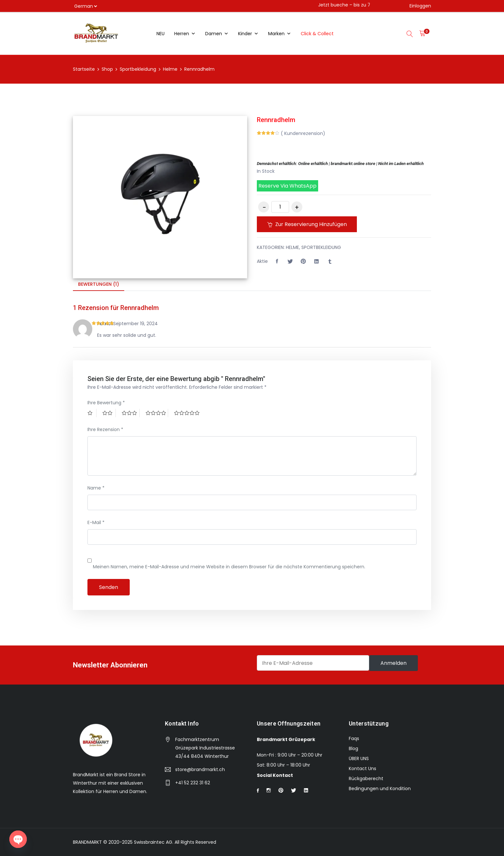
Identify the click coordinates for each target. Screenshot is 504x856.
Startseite (84, 69)
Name (96, 488)
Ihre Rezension (105, 429)
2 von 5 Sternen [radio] (109, 413)
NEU (161, 34)
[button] (344, 186)
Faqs (354, 738)
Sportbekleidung (138, 69)
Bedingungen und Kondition (380, 789)
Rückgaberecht (366, 779)
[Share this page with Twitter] (290, 262)
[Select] (86, 6)
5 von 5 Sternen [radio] (187, 413)
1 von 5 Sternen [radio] (92, 413)
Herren (185, 34)
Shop (107, 69)
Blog (353, 748)
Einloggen (420, 6)
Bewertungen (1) (99, 284)
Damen (217, 34)
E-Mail (96, 522)
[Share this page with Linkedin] (317, 262)
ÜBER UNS (359, 758)
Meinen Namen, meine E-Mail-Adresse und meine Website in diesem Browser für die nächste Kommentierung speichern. (229, 567)
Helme (170, 69)
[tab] (99, 285)
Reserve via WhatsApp (287, 186)
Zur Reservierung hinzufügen (308, 224)
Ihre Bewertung (106, 403)
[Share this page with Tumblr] (330, 262)
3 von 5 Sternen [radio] (131, 413)
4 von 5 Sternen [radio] (157, 413)
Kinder (248, 34)
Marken (280, 34)
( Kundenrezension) (303, 133)
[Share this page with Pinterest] (303, 262)
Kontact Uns (363, 768)
